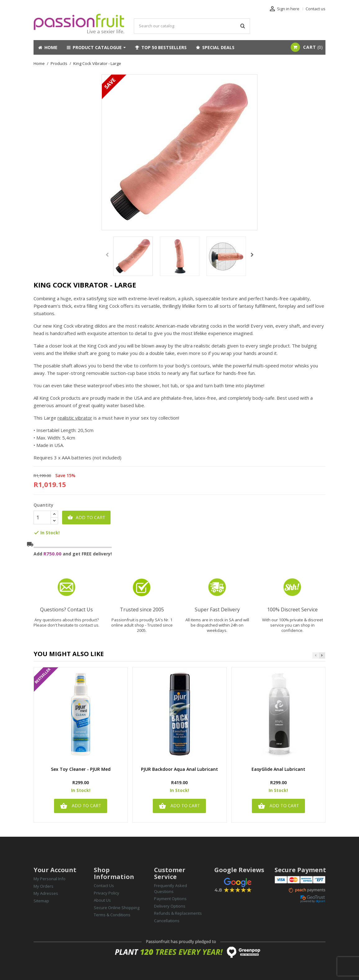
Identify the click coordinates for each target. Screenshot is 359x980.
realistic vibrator (75, 418)
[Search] (192, 26)
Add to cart (86, 518)
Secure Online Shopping (117, 908)
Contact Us (104, 886)
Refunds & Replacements (178, 913)
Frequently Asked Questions (170, 888)
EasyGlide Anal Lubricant (278, 769)
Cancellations (167, 921)
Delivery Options (170, 906)
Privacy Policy (107, 893)
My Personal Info (50, 879)
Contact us (316, 9)
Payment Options (170, 899)
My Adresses (46, 893)
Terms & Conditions (112, 915)
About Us (102, 900)
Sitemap (41, 901)
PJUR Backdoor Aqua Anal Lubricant (179, 769)
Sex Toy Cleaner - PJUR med (81, 769)
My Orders (43, 886)
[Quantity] (42, 518)
